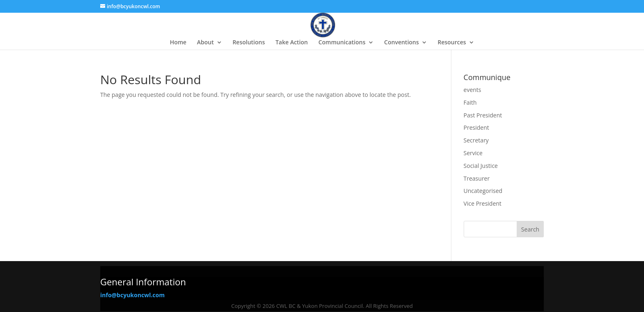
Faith (470, 102)
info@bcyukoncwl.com (132, 295)
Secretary (476, 140)
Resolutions (249, 43)
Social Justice (481, 166)
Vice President (483, 203)
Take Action (292, 43)
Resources (452, 43)
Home (178, 43)
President (476, 127)
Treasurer (477, 178)
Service (473, 153)
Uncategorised (483, 191)
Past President (483, 115)
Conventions (401, 43)
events (473, 90)
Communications (342, 43)
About (206, 43)
